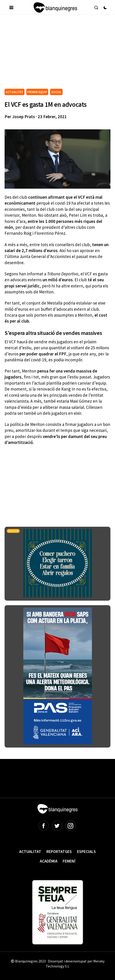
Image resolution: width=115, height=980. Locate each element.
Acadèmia (49, 861)
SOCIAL (56, 92)
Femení (69, 861)
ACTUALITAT (15, 92)
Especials (86, 851)
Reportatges (59, 851)
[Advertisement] (60, 53)
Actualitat (30, 851)
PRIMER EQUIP (37, 92)
